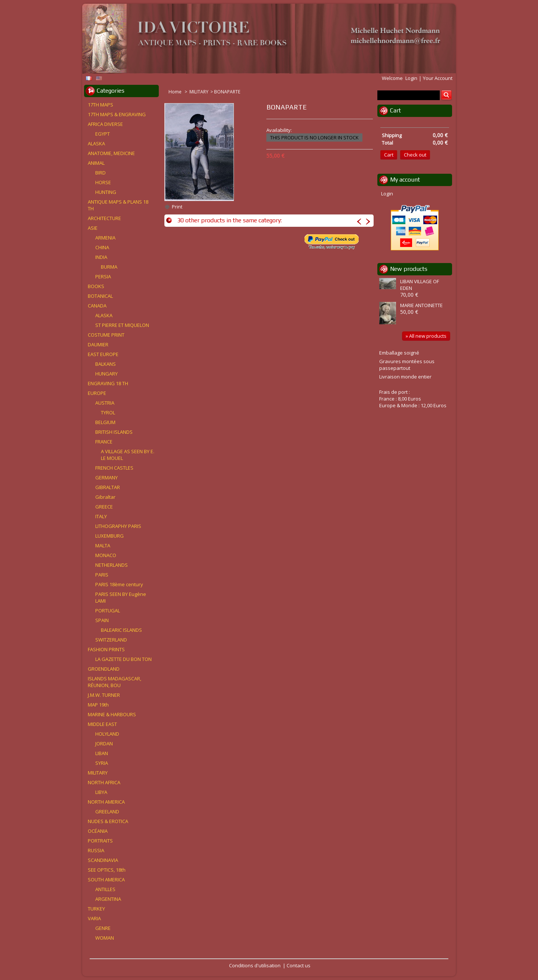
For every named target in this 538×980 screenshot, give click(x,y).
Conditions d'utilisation (255, 965)
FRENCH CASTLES (114, 468)
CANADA (97, 306)
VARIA (94, 918)
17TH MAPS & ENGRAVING (117, 114)
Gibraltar (105, 497)
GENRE (103, 928)
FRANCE (104, 442)
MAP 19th (98, 705)
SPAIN (102, 620)
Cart (395, 110)
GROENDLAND (104, 669)
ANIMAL (96, 163)
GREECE (104, 507)
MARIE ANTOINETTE (421, 305)
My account (405, 180)
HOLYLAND (107, 734)
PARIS (102, 575)
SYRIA (102, 763)
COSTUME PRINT (106, 335)
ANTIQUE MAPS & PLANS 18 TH (118, 205)
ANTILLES (105, 889)
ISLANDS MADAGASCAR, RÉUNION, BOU (115, 682)
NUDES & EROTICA (108, 821)
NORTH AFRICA (104, 782)
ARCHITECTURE (104, 218)
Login (411, 78)
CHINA (102, 247)
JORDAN (104, 743)
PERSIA (103, 276)
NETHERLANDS (112, 565)
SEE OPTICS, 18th (107, 870)
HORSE (103, 182)
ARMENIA (105, 238)
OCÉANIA (98, 831)
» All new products (426, 336)
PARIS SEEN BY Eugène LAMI (121, 597)
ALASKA (96, 143)
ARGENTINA (108, 899)
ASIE (93, 228)
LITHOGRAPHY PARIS (118, 526)
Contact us (299, 965)
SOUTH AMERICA (106, 879)
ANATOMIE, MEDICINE (111, 153)
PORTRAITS (100, 841)
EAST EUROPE (103, 354)
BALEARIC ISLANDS (121, 630)
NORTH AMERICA (106, 802)
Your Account (438, 78)
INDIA (101, 257)
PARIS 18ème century (119, 584)
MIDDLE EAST (102, 724)
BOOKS (96, 286)
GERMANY (106, 477)
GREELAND (107, 811)
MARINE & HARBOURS (112, 714)
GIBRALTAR (108, 487)
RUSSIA (96, 850)
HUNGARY (106, 374)
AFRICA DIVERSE (105, 124)
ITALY (101, 516)
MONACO (106, 555)
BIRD (101, 173)
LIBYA (101, 792)
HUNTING (106, 192)
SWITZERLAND (111, 640)
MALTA (103, 545)
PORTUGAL (108, 610)
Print (177, 207)
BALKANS (106, 364)
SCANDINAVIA (103, 860)
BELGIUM (105, 422)
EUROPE (97, 393)
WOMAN (105, 938)
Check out (415, 155)
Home (176, 92)
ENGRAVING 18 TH (108, 383)
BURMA (109, 267)
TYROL (108, 412)
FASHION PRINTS (106, 649)
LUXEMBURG (109, 536)
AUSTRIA (105, 403)
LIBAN (102, 753)
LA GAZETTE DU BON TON (123, 659)
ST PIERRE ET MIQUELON (122, 325)
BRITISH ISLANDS (114, 432)
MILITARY (199, 92)
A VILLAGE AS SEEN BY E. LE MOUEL (128, 455)
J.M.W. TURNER (104, 695)
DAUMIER (98, 344)
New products (409, 269)
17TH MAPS (101, 105)
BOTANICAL (100, 296)
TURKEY (96, 909)
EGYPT (103, 134)
